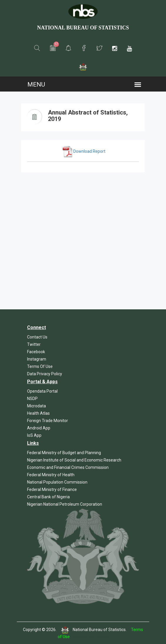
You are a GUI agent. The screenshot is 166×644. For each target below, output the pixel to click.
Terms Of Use (40, 366)
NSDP (32, 399)
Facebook (36, 352)
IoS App (34, 435)
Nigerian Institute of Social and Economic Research (74, 460)
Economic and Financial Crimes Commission (68, 467)
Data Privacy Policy (45, 374)
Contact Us (37, 337)
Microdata (36, 406)
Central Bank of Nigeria (48, 497)
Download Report (84, 151)
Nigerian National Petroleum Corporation (65, 504)
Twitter (34, 344)
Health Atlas (38, 413)
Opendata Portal (42, 391)
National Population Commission (57, 482)
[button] (37, 48)
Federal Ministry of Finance (52, 489)
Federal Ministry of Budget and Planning (64, 453)
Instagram (37, 359)
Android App (39, 428)
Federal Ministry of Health (51, 475)
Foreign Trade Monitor (48, 421)
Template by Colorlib (90, 637)
